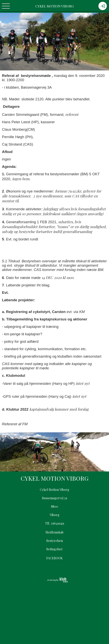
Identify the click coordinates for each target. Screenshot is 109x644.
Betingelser (54, 549)
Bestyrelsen (55, 541)
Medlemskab (54, 532)
